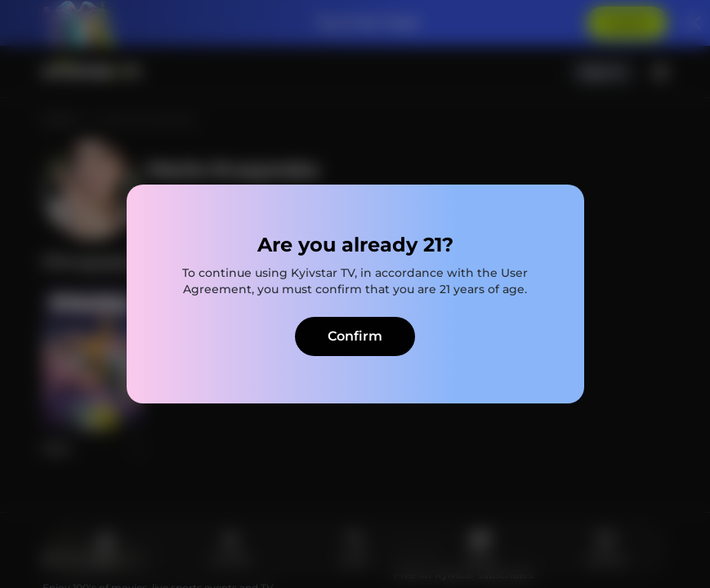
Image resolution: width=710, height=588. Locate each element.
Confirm (355, 336)
